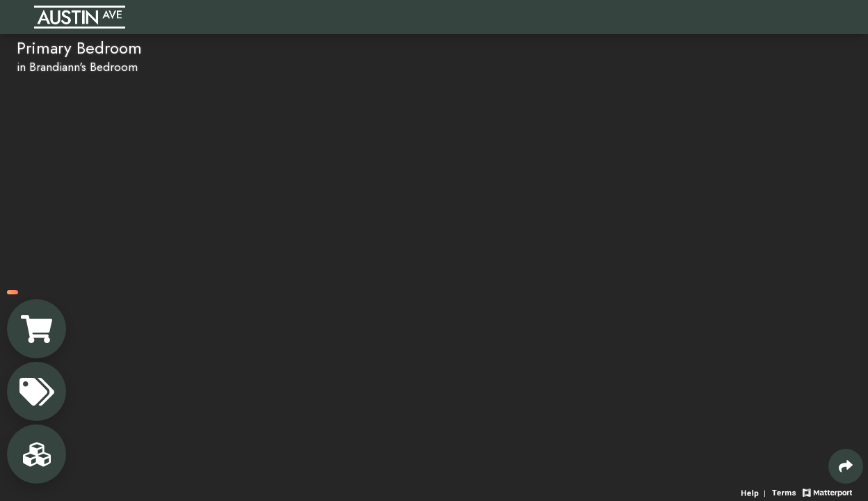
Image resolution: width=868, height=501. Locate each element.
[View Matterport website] (827, 492)
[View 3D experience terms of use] (785, 492)
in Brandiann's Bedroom (77, 67)
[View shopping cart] (37, 329)
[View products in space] (37, 391)
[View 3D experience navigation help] (755, 492)
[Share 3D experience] (846, 466)
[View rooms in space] (37, 454)
